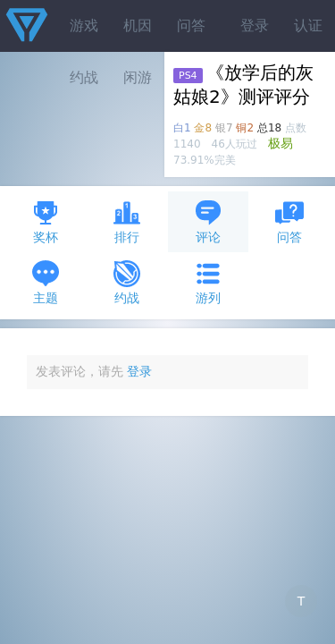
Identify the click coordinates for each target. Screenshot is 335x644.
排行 (127, 221)
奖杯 (46, 221)
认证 (308, 25)
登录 (255, 25)
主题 (46, 282)
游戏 (84, 25)
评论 (208, 221)
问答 (191, 25)
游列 (208, 282)
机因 (138, 25)
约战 (127, 282)
